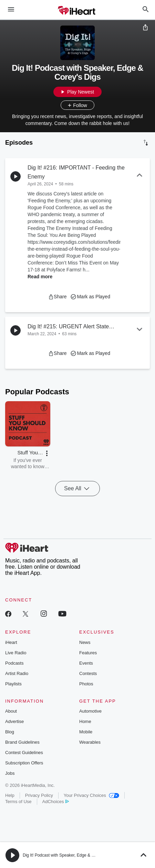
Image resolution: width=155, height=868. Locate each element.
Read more (40, 277)
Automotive (90, 711)
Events (86, 663)
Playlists (13, 684)
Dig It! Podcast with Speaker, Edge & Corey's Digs (69, 855)
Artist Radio (17, 673)
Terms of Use (18, 802)
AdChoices (56, 802)
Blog (10, 732)
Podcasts (14, 663)
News (85, 642)
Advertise (14, 721)
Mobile (86, 732)
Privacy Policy (39, 795)
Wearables (90, 742)
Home (85, 721)
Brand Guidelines (22, 742)
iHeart (11, 642)
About (11, 711)
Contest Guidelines (24, 753)
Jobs (10, 773)
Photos (86, 684)
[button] (57, 297)
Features (88, 653)
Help (10, 795)
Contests (88, 673)
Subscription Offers (24, 763)
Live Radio (16, 653)
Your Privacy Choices (91, 795)
